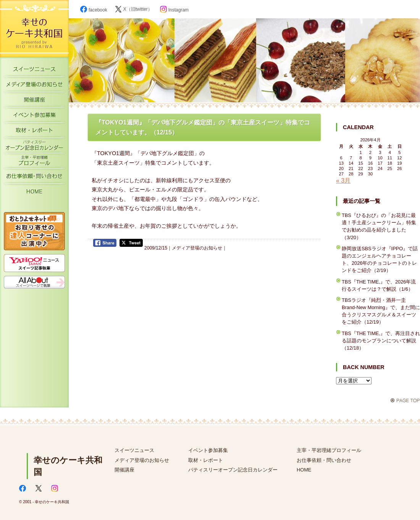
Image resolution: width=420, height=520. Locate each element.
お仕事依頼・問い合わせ (324, 460)
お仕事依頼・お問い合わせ (34, 178)
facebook (94, 10)
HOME (34, 193)
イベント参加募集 (34, 117)
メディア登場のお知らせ (34, 86)
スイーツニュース (34, 71)
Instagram (174, 10)
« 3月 (343, 181)
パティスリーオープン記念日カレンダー (34, 147)
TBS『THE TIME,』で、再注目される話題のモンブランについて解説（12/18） (381, 341)
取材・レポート (34, 132)
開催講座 (34, 101)
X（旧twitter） (134, 9)
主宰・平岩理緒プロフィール (34, 162)
